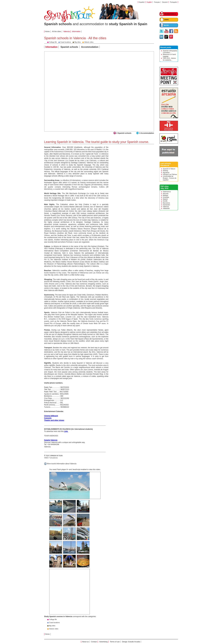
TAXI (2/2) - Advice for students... (169, 59)
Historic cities (54, 629)
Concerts (48, 418)
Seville (165, 201)
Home (47, 31)
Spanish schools (69, 47)
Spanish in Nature (169, 169)
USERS (166, 20)
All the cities (56, 31)
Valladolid (166, 208)
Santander (167, 205)
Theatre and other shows (54, 420)
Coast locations (54, 623)
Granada (166, 197)
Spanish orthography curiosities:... (170, 52)
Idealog (166, 171)
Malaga (166, 195)
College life (53, 619)
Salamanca (167, 192)
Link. (66, 431)
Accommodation (90, 47)
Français (157, 2)
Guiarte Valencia (51, 440)
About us (85, 642)
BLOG (166, 25)
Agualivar (166, 173)
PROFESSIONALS (170, 14)
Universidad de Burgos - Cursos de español (170, 178)
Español (142, 2)
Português (173, 2)
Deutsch (165, 2)
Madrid (165, 199)
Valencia (166, 207)
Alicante (166, 194)
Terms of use (115, 642)
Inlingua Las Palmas (170, 174)
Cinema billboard (51, 416)
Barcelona (166, 203)
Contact (94, 642)
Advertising (103, 642)
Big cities (52, 626)
